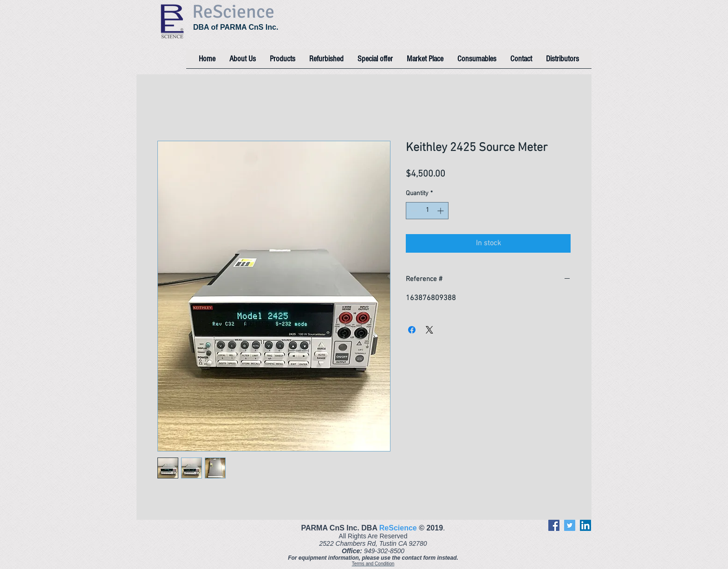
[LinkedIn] (585, 525)
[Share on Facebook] (412, 330)
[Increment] (441, 211)
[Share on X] (429, 330)
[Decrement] (413, 211)
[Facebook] (554, 525)
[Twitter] (570, 525)
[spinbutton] (427, 211)
